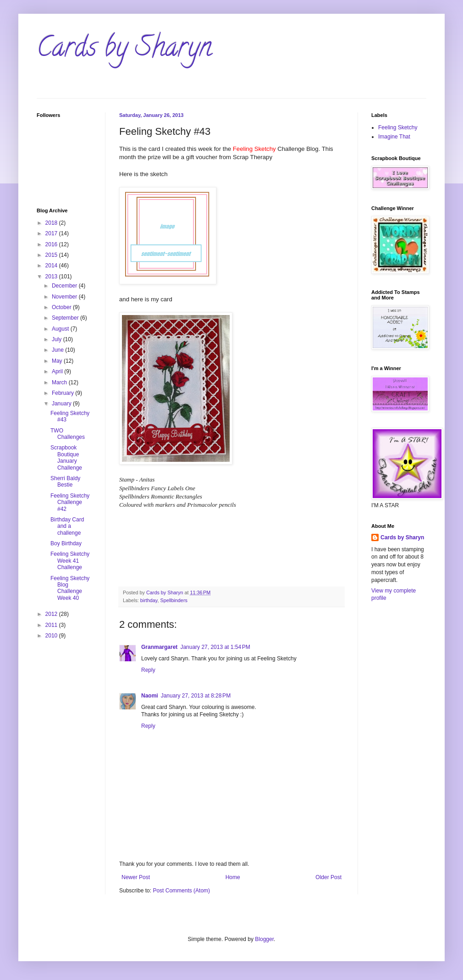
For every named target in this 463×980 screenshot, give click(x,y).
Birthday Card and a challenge (67, 526)
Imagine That (394, 137)
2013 (52, 277)
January (62, 404)
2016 (52, 244)
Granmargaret (159, 647)
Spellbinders (174, 600)
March (60, 382)
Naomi (150, 696)
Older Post (328, 877)
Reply (148, 670)
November (65, 297)
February (63, 393)
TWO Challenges (68, 434)
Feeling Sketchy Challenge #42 (70, 502)
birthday (149, 600)
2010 (52, 636)
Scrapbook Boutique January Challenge (66, 457)
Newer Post (136, 877)
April (58, 371)
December (65, 286)
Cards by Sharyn (124, 50)
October (62, 307)
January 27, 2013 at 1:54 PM (215, 647)
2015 (52, 255)
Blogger (264, 939)
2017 (52, 233)
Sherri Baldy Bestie (65, 482)
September (66, 318)
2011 (52, 625)
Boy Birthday (66, 543)
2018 (52, 223)
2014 (52, 266)
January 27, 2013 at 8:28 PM (196, 696)
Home (233, 877)
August (61, 329)
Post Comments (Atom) (181, 891)
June (58, 350)
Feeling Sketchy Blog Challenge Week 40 (70, 588)
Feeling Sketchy (398, 127)
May (58, 361)
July (58, 339)
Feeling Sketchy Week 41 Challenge (70, 561)
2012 (52, 614)
